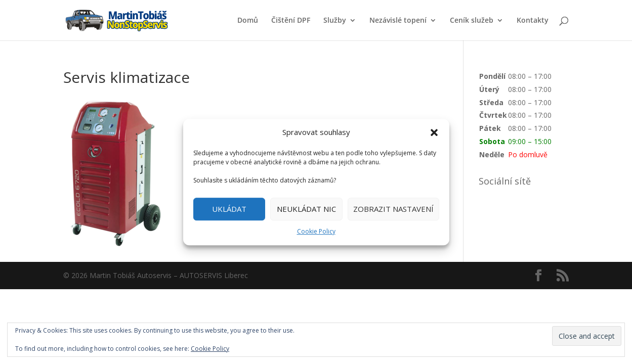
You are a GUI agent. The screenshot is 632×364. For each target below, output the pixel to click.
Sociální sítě (505, 181)
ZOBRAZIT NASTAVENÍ (393, 209)
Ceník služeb (472, 21)
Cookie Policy (316, 231)
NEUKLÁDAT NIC (306, 209)
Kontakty (533, 21)
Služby (335, 21)
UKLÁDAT (229, 209)
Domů (248, 21)
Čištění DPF (291, 21)
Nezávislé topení (398, 21)
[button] (434, 132)
